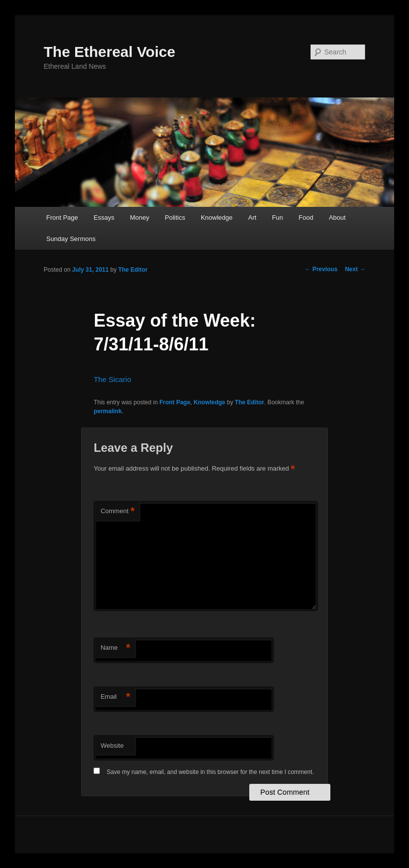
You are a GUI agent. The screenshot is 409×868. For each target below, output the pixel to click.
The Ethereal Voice (109, 52)
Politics (175, 217)
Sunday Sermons (71, 239)
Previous (321, 269)
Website (112, 746)
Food (306, 217)
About (337, 217)
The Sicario (112, 379)
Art (252, 217)
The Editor (133, 270)
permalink (108, 411)
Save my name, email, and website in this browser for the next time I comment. (210, 772)
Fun (277, 217)
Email (115, 697)
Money (140, 217)
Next (355, 269)
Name (115, 648)
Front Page (62, 217)
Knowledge (217, 217)
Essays (104, 217)
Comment (117, 511)
